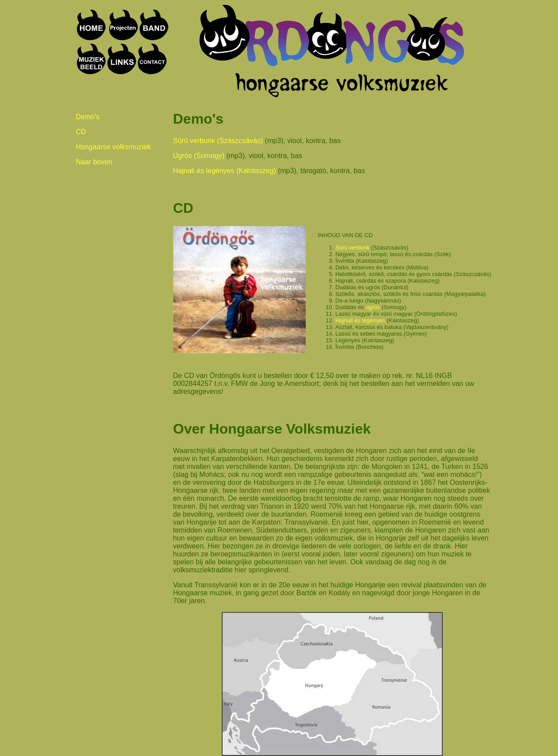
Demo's (88, 117)
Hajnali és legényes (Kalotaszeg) (225, 171)
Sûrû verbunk (352, 248)
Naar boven (94, 162)
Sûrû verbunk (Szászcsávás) (218, 141)
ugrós (373, 307)
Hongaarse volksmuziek (114, 147)
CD (81, 132)
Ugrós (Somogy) (199, 156)
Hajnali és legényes (360, 320)
